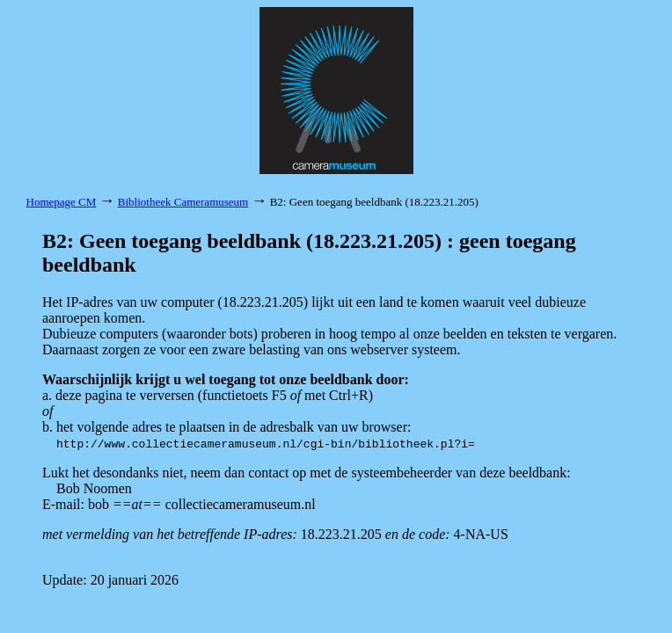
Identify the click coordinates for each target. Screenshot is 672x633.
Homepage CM (62, 202)
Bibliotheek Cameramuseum (183, 202)
